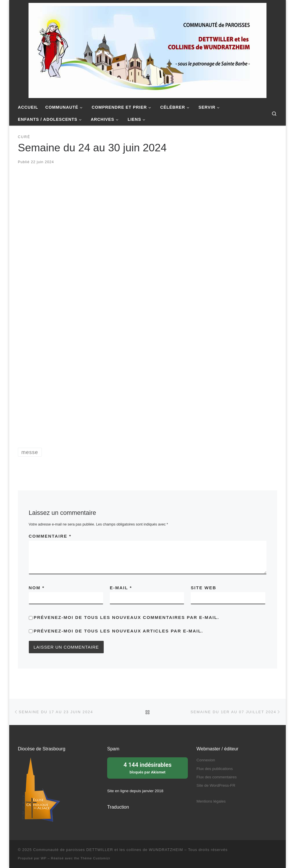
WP (44, 858)
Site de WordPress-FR (216, 785)
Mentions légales (211, 801)
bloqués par (147, 767)
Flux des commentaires (217, 777)
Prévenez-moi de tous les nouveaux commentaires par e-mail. (126, 617)
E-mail (121, 588)
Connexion (206, 760)
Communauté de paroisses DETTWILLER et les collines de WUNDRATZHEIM (108, 850)
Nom (37, 588)
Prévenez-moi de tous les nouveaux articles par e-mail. (119, 631)
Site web (204, 588)
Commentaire (50, 536)
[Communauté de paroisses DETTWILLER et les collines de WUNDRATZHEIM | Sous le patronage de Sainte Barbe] (147, 50)
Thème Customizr (95, 858)
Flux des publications (215, 769)
